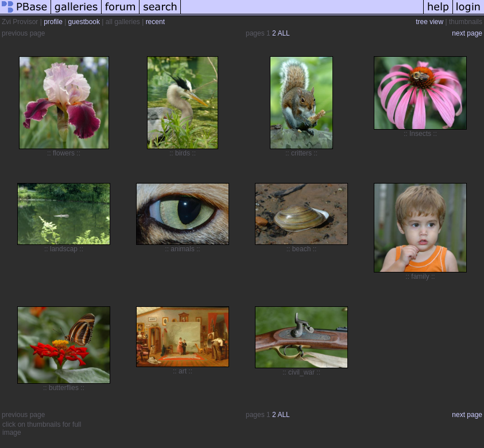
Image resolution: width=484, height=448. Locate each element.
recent (155, 22)
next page (467, 33)
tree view (429, 22)
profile (53, 22)
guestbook (84, 22)
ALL (283, 33)
